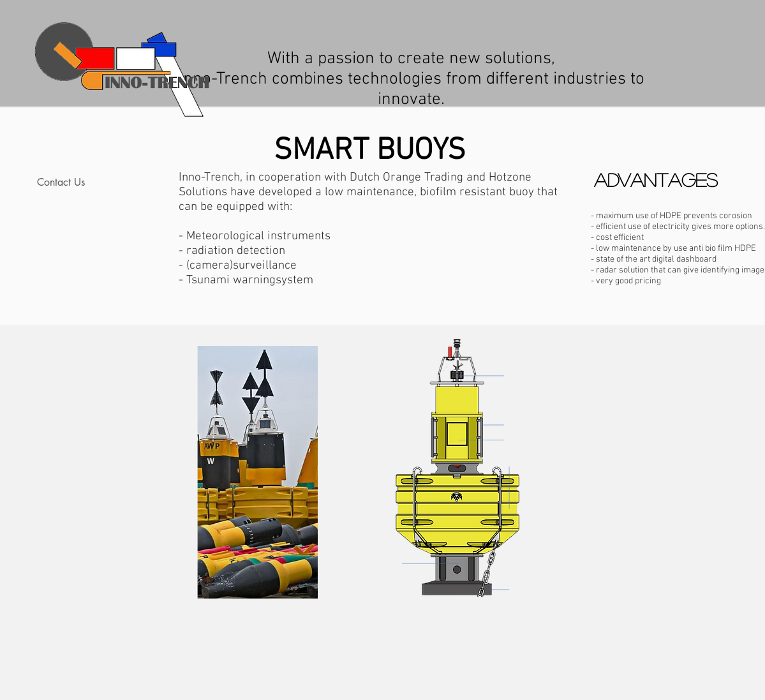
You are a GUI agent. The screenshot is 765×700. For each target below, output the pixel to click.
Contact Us (61, 182)
